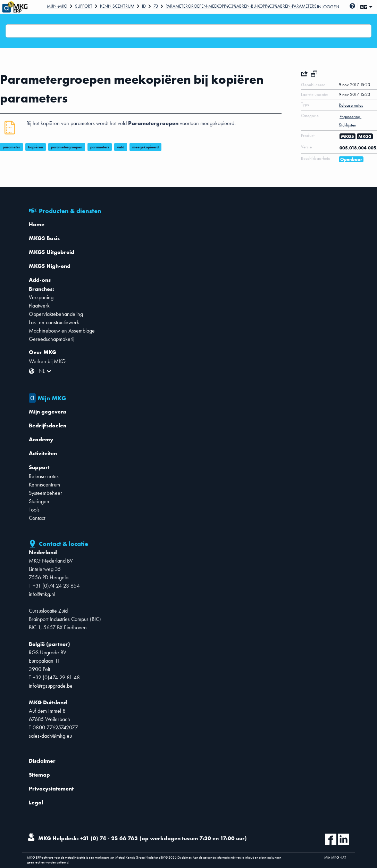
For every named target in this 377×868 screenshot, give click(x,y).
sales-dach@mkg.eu (50, 736)
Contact (37, 518)
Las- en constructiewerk (54, 322)
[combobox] (10, 31)
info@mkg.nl (42, 594)
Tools (34, 510)
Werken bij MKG (47, 361)
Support (84, 6)
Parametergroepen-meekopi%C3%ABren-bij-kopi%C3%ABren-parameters (241, 6)
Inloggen (328, 7)
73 (156, 6)
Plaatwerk (39, 306)
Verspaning (41, 297)
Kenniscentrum (117, 6)
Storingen (39, 501)
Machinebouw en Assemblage (62, 331)
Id (144, 6)
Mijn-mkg (57, 6)
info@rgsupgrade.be (51, 686)
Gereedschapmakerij (52, 339)
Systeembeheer (45, 493)
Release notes (44, 476)
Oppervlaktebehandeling (56, 314)
